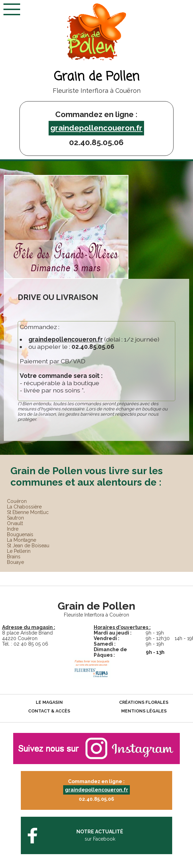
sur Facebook (100, 835)
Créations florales (144, 702)
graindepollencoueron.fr (96, 128)
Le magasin (49, 702)
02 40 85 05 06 (31, 644)
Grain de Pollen (96, 77)
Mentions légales (144, 711)
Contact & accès (49, 711)
